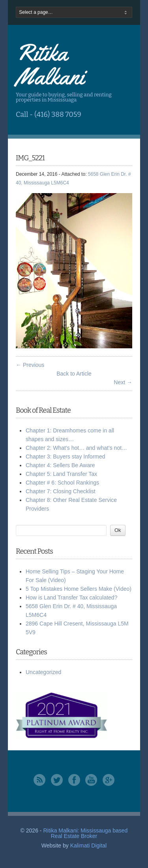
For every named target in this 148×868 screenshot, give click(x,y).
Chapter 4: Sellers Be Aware (60, 465)
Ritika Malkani (50, 64)
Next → (123, 382)
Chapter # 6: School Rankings (62, 483)
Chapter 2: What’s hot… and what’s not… (76, 448)
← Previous (30, 365)
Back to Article (74, 374)
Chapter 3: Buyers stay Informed (66, 457)
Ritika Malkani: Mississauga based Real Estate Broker (85, 833)
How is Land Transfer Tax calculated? (71, 597)
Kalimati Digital (89, 845)
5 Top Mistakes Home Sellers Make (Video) (79, 589)
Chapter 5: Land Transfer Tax (61, 474)
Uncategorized (43, 672)
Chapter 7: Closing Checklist (61, 491)
